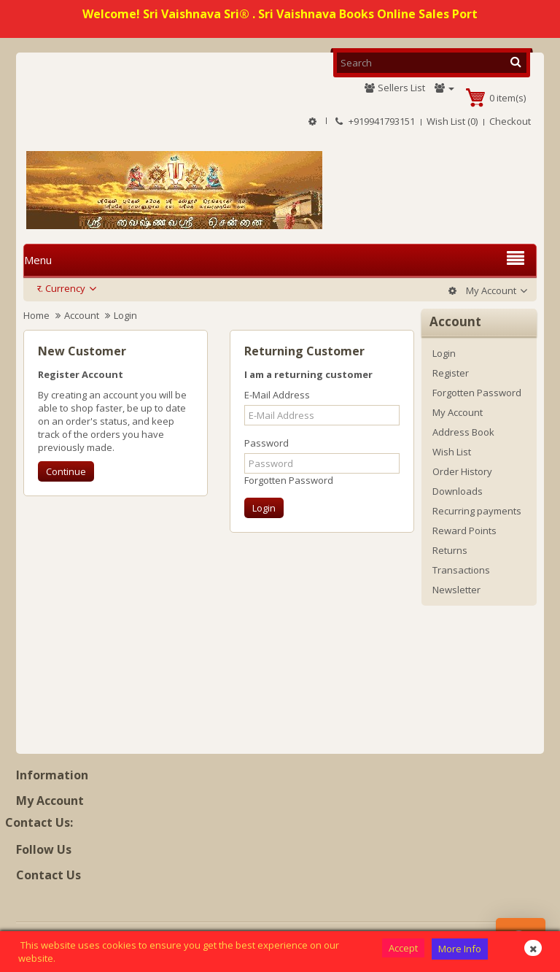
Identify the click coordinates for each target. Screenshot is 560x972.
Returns (450, 550)
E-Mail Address (277, 395)
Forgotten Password (289, 480)
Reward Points (464, 531)
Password (267, 443)
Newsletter (456, 590)
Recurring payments (477, 511)
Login (125, 315)
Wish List (452, 452)
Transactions (461, 570)
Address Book (463, 432)
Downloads (458, 491)
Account (82, 315)
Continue (66, 471)
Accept (403, 948)
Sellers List (394, 88)
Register (451, 373)
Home (36, 315)
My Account (458, 412)
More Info (460, 949)
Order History (462, 471)
